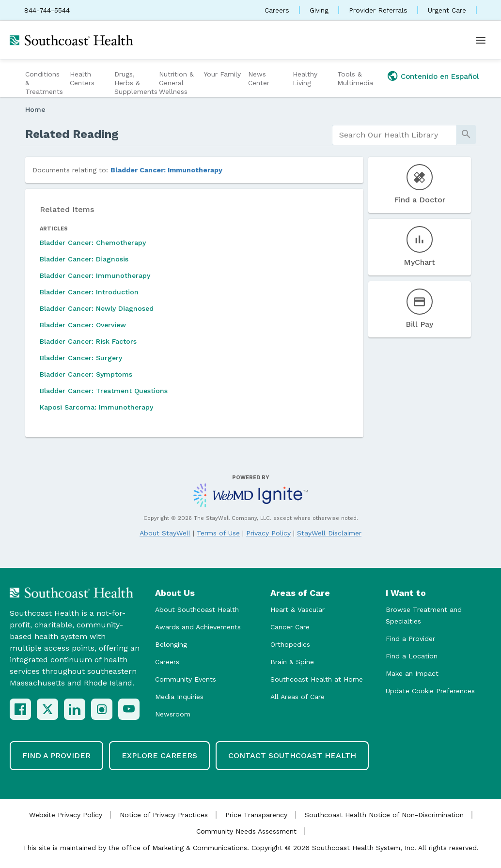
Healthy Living (305, 78)
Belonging (171, 644)
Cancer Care (290, 627)
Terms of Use (218, 533)
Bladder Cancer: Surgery (81, 358)
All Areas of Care (297, 697)
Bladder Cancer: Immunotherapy (166, 170)
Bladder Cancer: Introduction (89, 292)
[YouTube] (129, 709)
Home (35, 109)
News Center (259, 78)
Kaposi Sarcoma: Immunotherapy (96, 407)
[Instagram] (102, 709)
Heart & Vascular (297, 609)
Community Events (186, 679)
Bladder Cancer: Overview (83, 325)
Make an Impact (412, 673)
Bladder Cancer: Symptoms (86, 374)
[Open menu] (481, 40)
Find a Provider (410, 639)
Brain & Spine (292, 662)
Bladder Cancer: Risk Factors (88, 341)
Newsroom (173, 714)
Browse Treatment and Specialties (424, 615)
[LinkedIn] (75, 709)
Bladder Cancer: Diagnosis (84, 259)
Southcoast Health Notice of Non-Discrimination (384, 815)
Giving (319, 10)
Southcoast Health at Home (317, 679)
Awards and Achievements (198, 627)
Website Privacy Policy (66, 815)
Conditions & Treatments (44, 83)
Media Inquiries (179, 697)
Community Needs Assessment (246, 831)
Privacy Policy (268, 533)
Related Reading (72, 134)
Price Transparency (256, 815)
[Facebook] (20, 709)
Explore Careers (159, 755)
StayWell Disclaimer (329, 533)
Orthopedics (290, 644)
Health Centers (82, 78)
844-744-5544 (47, 10)
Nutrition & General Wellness (176, 83)
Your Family (222, 74)
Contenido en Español (440, 76)
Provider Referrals (378, 10)
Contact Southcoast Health (292, 755)
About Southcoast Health (197, 609)
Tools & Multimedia (355, 78)
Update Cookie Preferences (430, 691)
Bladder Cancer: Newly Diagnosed (97, 308)
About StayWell (165, 533)
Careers (277, 10)
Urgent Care (447, 10)
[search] (394, 135)
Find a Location (412, 656)
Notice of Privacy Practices (164, 815)
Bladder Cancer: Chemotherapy (93, 243)
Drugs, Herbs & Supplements (135, 83)
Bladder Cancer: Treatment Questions (104, 391)
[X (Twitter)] (47, 709)
